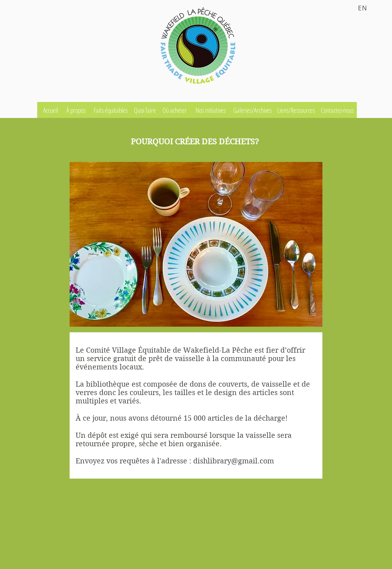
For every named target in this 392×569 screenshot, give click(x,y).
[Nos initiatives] (211, 110)
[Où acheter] (175, 110)
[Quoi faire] (146, 110)
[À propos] (77, 110)
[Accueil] (51, 110)
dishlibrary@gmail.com (234, 461)
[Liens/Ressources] (297, 110)
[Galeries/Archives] (253, 110)
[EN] (364, 8)
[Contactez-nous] (338, 110)
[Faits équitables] (111, 110)
